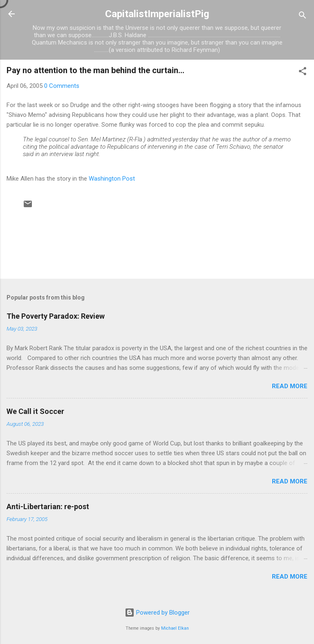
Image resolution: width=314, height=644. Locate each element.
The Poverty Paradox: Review (56, 316)
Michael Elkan (175, 628)
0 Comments (62, 86)
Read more (290, 386)
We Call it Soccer (35, 411)
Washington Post (112, 179)
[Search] (303, 17)
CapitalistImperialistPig (157, 14)
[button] (303, 73)
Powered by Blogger (157, 613)
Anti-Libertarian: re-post (48, 506)
